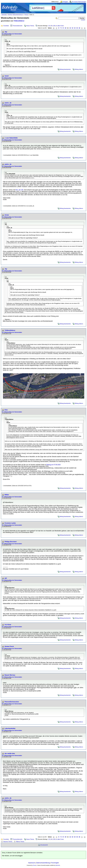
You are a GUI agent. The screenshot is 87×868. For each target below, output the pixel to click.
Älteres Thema (20, 842)
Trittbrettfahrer (19, 21)
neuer (7, 76)
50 (52, 26)
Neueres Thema (8, 842)
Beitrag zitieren (79, 69)
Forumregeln (55, 863)
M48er (7, 495)
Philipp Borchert (11, 542)
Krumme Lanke (10, 523)
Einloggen (65, 2)
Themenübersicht (18, 26)
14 (75, 28)
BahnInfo (58, 865)
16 (79, 28)
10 (66, 28)
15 (77, 28)
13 (72, 28)
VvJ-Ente (8, 625)
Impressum (32, 863)
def (6, 578)
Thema (26, 15)
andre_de (8, 103)
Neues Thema (30, 26)
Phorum (35, 865)
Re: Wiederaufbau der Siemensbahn (12, 34)
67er (6, 410)
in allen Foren (60, 26)
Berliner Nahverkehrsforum (15, 15)
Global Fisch (9, 646)
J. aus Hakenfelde (11, 138)
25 (49, 26)
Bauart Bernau (10, 675)
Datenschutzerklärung (43, 863)
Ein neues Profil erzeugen (79, 2)
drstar (7, 215)
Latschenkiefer (10, 728)
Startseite (4, 15)
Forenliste (6, 26)
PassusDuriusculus (12, 702)
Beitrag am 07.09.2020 (54, 465)
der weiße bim (10, 753)
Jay (6, 32)
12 (70, 28)
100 (54, 26)
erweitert (83, 20)
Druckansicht (44, 845)
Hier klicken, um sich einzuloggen (12, 856)
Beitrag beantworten (65, 69)
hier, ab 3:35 (19, 190)
